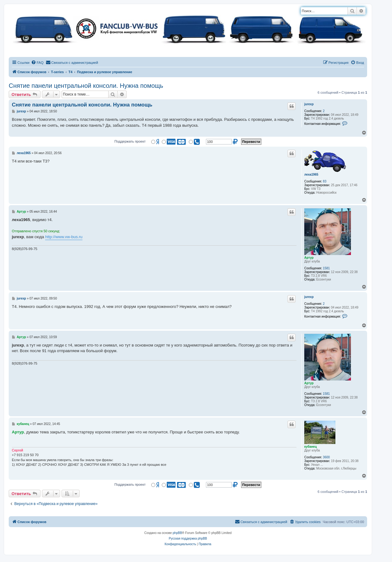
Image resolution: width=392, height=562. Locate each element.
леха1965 (311, 175)
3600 (326, 457)
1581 (326, 268)
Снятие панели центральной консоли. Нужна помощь (86, 86)
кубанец (310, 447)
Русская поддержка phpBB (188, 538)
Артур (309, 258)
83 (325, 181)
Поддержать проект (130, 141)
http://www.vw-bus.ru (64, 237)
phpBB (177, 533)
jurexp (309, 104)
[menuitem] (37, 63)
